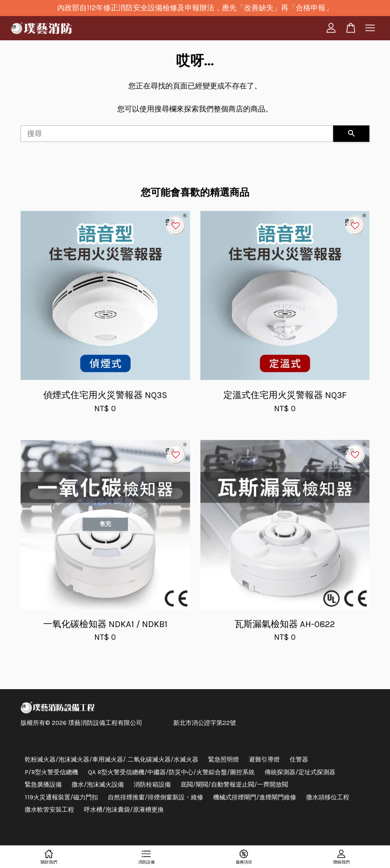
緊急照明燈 (224, 759)
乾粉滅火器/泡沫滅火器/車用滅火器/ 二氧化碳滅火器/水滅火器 (111, 759)
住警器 (299, 759)
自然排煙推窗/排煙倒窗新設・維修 (156, 797)
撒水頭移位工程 (328, 797)
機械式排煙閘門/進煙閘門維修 (255, 797)
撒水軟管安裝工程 (49, 810)
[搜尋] (177, 134)
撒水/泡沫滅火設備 (98, 785)
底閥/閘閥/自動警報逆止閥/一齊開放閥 (234, 785)
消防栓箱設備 (152, 785)
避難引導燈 (264, 759)
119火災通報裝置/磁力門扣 (61, 797)
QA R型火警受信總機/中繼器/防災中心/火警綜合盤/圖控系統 (171, 772)
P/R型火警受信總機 (51, 772)
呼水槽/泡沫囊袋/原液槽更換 (124, 810)
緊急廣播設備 (43, 785)
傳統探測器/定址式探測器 (300, 772)
